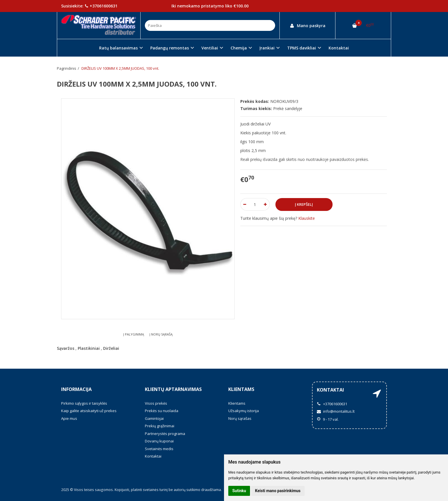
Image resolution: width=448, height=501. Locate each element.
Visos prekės (156, 403)
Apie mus (69, 418)
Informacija (76, 389)
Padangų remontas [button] (170, 48)
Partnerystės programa (165, 434)
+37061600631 (101, 6)
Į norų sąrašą (161, 334)
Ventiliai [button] (210, 48)
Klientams (241, 389)
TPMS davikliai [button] (302, 48)
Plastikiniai (89, 348)
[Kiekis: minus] (244, 204)
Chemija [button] (239, 48)
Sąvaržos (66, 348)
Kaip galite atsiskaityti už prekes (89, 411)
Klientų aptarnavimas (173, 389)
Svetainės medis (159, 449)
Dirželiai (111, 348)
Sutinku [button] (239, 491)
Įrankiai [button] (267, 48)
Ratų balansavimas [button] (118, 48)
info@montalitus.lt (336, 411)
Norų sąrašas (240, 418)
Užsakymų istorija (244, 411)
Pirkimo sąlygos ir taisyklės (84, 403)
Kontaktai (339, 48)
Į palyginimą (134, 334)
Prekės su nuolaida (162, 411)
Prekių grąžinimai (160, 426)
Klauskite (307, 218)
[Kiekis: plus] (266, 204)
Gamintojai (154, 418)
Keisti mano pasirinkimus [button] (278, 491)
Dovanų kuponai (159, 441)
